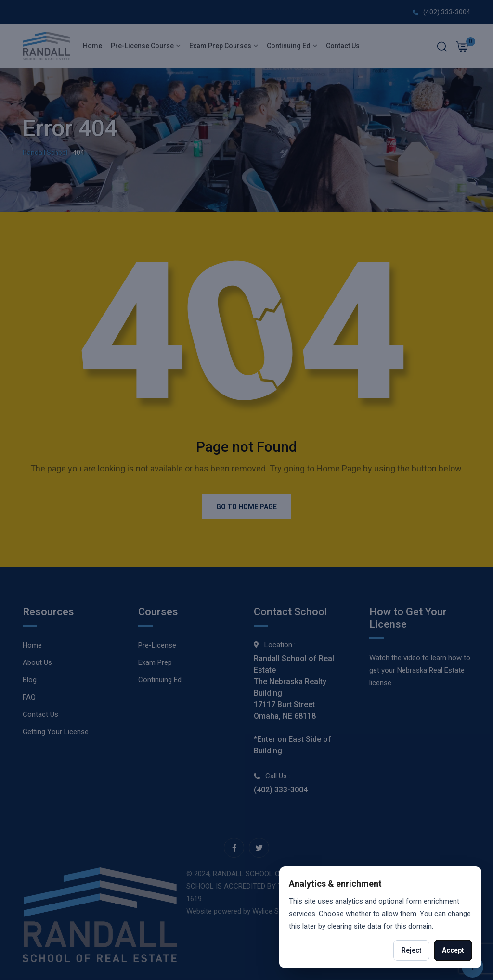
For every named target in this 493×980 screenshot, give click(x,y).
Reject (411, 950)
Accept (453, 950)
